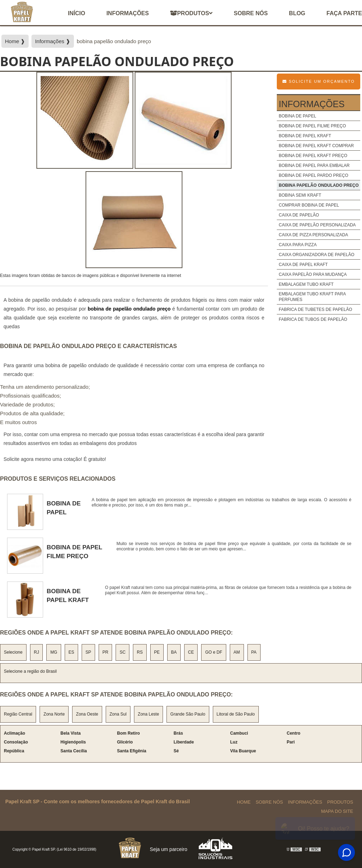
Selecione (13, 652)
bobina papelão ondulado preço (319, 185)
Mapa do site (337, 811)
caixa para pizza (297, 245)
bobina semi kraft (300, 195)
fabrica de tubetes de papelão (315, 309)
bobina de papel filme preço (312, 126)
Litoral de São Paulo (236, 714)
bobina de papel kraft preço (313, 156)
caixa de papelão (299, 215)
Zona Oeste (87, 714)
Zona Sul (118, 714)
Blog (297, 13)
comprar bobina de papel (309, 205)
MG (54, 652)
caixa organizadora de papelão (316, 255)
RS (140, 652)
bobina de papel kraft (305, 136)
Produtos (191, 13)
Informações (128, 13)
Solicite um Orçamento (319, 81)
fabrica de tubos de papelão (313, 319)
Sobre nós (251, 13)
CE (191, 652)
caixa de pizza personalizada (313, 235)
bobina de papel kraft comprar (316, 146)
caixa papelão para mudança (313, 274)
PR (106, 652)
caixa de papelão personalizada (317, 225)
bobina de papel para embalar (314, 166)
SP (88, 652)
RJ (37, 652)
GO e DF (214, 652)
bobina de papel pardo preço (313, 175)
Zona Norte (54, 714)
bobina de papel (297, 116)
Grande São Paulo (188, 714)
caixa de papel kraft (303, 265)
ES (71, 652)
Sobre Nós (269, 802)
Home (244, 802)
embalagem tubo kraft (306, 284)
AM (237, 652)
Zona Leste (148, 714)
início (77, 13)
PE (157, 652)
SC (122, 652)
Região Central (18, 714)
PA (254, 652)
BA (174, 652)
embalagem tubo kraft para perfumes (312, 297)
